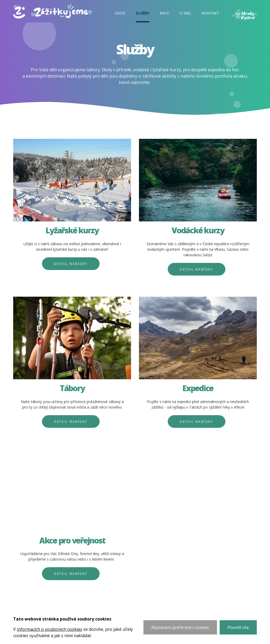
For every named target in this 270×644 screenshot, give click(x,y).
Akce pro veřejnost (72, 541)
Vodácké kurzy (198, 231)
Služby (143, 13)
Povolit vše (238, 627)
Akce (164, 13)
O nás (185, 13)
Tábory (72, 388)
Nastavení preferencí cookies (180, 627)
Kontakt (210, 13)
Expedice (198, 388)
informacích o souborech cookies (50, 629)
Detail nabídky (71, 264)
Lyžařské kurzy (72, 231)
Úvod (120, 13)
